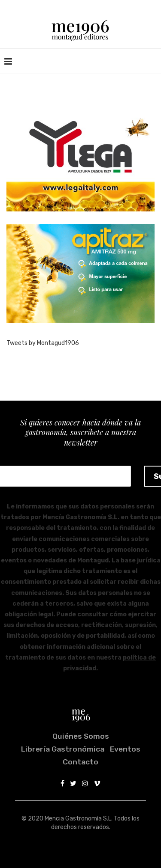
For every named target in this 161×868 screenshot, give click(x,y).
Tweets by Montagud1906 (43, 343)
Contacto (80, 762)
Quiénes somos (81, 736)
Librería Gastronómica (63, 749)
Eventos (125, 749)
